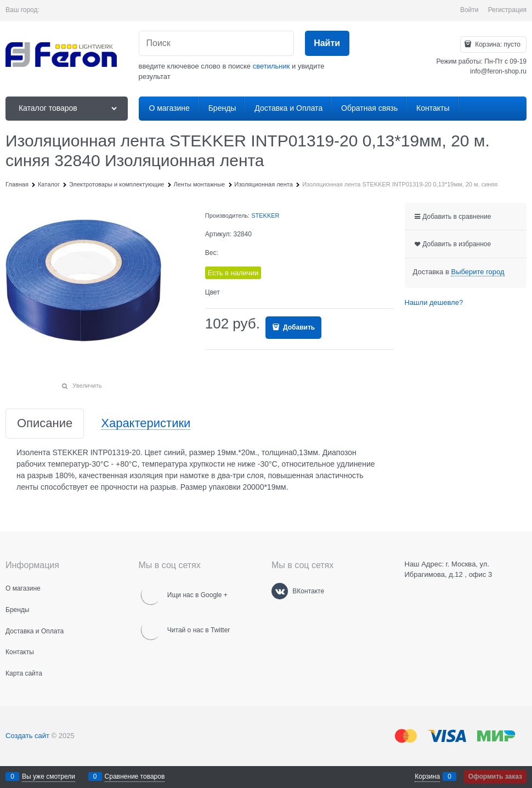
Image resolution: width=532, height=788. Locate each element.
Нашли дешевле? (434, 302)
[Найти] (327, 44)
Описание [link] (45, 424)
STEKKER (265, 216)
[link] (477, 272)
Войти (469, 10)
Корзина (427, 776)
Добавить (298, 327)
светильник (271, 66)
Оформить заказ (495, 776)
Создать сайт (27, 736)
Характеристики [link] (146, 424)
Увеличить (87, 386)
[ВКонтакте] (280, 591)
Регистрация (507, 10)
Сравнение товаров (135, 776)
